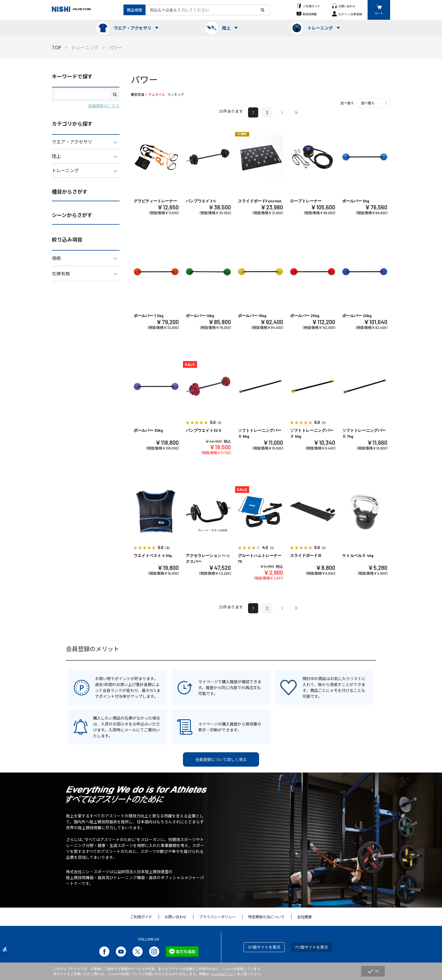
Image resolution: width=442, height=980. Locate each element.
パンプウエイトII (201, 201)
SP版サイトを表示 (264, 947)
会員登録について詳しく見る (221, 759)
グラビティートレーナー (155, 201)
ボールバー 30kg (148, 430)
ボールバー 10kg (200, 316)
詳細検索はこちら (104, 106)
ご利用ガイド (311, 6)
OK (373, 971)
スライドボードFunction (260, 201)
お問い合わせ (347, 6)
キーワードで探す (72, 76)
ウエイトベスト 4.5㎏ (153, 555)
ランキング (176, 94)
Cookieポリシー (224, 974)
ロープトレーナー (306, 201)
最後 (296, 112)
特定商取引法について (266, 917)
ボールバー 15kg (252, 316)
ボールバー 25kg (305, 316)
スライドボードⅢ (306, 555)
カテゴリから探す (72, 124)
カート (379, 13)
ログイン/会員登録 (350, 14)
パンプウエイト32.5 (204, 430)
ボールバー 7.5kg (149, 316)
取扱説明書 (310, 14)
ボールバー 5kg (356, 201)
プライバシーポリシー (217, 917)
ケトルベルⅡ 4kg (358, 555)
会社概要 (304, 917)
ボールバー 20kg (357, 316)
